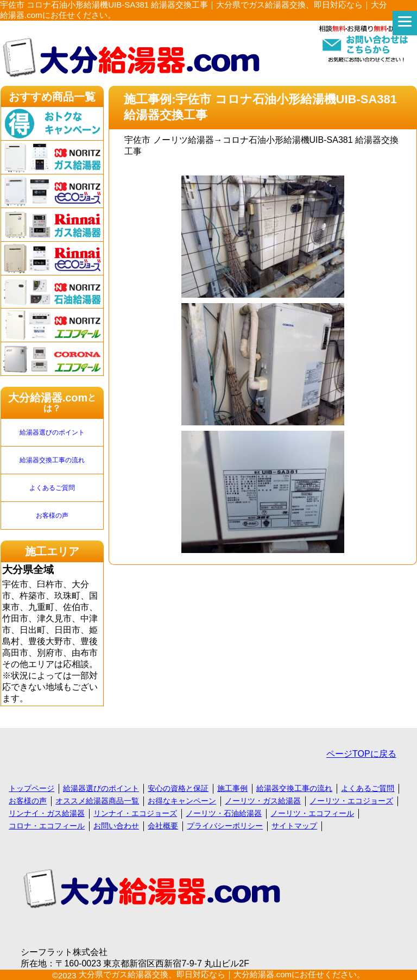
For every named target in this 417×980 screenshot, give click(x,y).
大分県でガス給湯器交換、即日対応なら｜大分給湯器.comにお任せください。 (222, 974)
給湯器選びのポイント (52, 432)
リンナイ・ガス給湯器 (47, 813)
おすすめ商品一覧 (52, 97)
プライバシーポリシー (225, 826)
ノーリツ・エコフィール (312, 813)
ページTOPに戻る (361, 754)
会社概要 (163, 826)
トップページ (31, 788)
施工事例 (232, 788)
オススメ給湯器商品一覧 (97, 801)
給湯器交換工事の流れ (52, 460)
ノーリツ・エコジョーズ (351, 801)
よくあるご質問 (52, 488)
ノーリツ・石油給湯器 (224, 813)
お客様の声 (52, 516)
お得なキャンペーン (182, 801)
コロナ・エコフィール (47, 826)
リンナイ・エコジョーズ (135, 813)
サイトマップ (294, 826)
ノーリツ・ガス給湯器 (263, 801)
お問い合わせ (116, 826)
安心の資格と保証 (178, 788)
